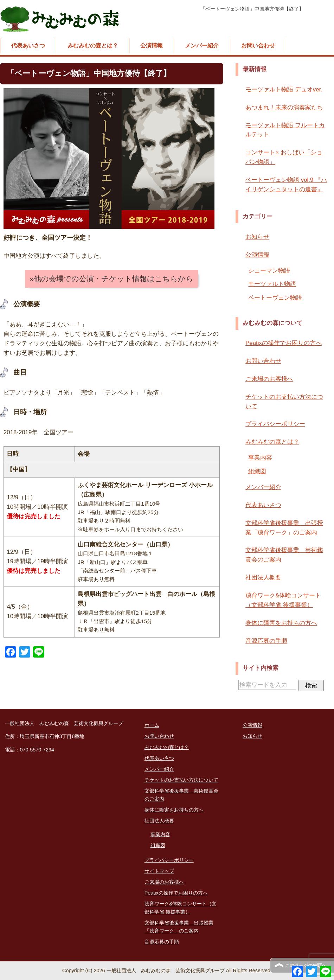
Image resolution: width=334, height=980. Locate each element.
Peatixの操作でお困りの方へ (284, 343)
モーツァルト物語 (272, 284)
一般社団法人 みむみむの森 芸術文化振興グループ (60, 19)
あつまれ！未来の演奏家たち (284, 107)
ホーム (152, 725)
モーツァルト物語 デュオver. (284, 89)
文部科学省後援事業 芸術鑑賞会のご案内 (284, 555)
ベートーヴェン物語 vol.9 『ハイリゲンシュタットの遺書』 (286, 185)
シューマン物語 (269, 271)
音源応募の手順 (266, 641)
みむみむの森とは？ (93, 46)
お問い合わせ (258, 46)
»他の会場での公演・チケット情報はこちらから (111, 279)
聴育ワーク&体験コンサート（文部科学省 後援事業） (283, 600)
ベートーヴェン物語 (275, 298)
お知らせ (257, 237)
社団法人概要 (263, 578)
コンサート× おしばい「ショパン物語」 (284, 157)
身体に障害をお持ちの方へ (281, 623)
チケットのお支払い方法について (284, 402)
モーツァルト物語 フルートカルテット (285, 130)
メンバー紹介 (202, 46)
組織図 (257, 471)
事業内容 (260, 458)
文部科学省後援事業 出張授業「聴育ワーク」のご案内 (284, 528)
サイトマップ (159, 871)
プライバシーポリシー (275, 424)
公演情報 (152, 46)
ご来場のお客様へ (269, 379)
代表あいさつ (28, 46)
